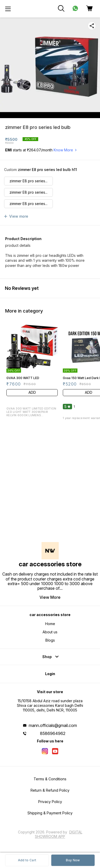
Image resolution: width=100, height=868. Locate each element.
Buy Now (73, 860)
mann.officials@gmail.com (53, 725)
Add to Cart (27, 860)
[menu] (8, 9)
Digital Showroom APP (59, 834)
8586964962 (53, 733)
